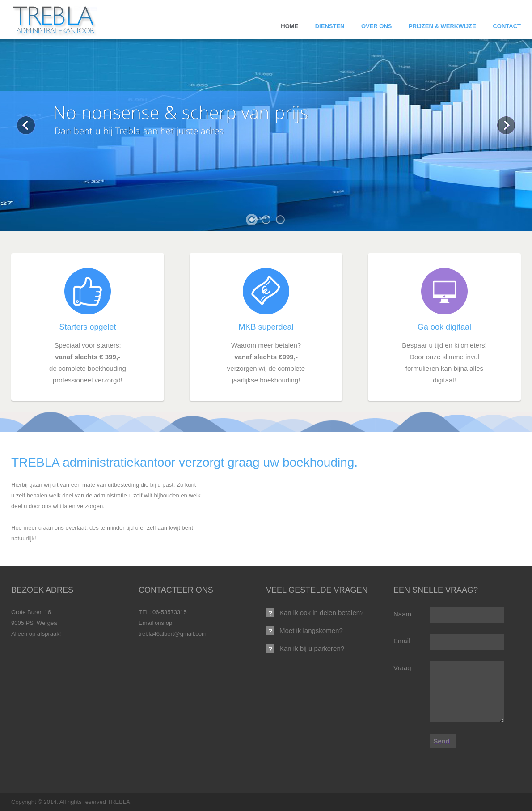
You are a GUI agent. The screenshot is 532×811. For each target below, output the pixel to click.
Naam (402, 614)
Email (402, 641)
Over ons (377, 26)
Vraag (402, 668)
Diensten (330, 26)
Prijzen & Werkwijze (442, 26)
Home (289, 26)
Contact (507, 26)
